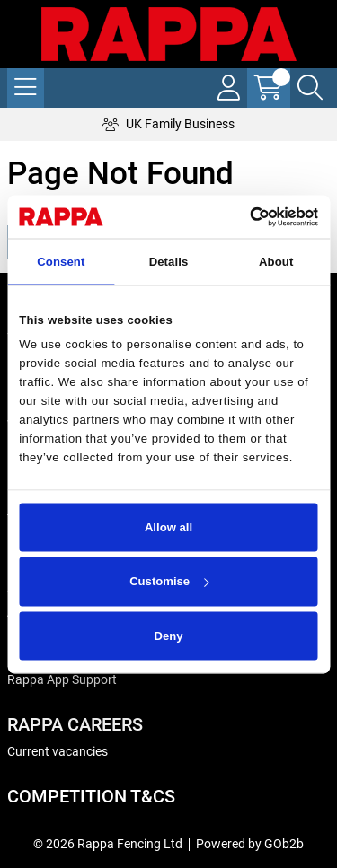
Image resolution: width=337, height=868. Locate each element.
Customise (169, 581)
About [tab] (276, 262)
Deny (168, 636)
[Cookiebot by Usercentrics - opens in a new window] (241, 216)
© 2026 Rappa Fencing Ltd (108, 844)
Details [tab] (169, 262)
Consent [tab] (61, 262)
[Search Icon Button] (310, 88)
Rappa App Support (62, 679)
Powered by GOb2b (250, 844)
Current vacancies (58, 751)
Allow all (168, 526)
